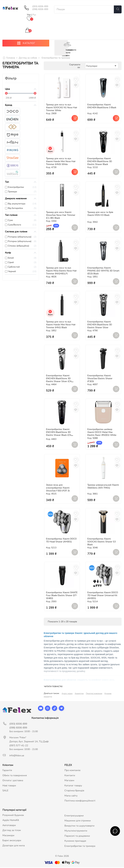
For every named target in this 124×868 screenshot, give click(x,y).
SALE (5, 791)
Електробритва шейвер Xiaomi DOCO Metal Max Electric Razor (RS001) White (102, 433)
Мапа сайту (71, 796)
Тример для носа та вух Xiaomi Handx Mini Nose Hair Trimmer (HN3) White (61, 162)
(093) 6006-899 (40, 6)
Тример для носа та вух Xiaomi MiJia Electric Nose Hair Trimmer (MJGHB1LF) (61, 271)
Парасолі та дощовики (77, 836)
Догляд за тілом (12, 831)
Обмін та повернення (15, 776)
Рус (34, 15)
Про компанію (72, 771)
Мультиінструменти (76, 831)
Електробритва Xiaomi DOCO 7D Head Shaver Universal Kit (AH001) (103, 596)
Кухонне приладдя (75, 841)
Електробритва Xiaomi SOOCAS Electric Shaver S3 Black (101, 542)
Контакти (70, 776)
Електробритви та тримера (80, 846)
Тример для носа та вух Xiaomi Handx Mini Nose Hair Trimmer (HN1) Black (61, 325)
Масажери (8, 836)
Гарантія (7, 771)
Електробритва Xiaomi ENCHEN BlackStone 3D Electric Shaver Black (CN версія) (59, 434)
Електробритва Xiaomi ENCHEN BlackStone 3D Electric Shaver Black (100, 162)
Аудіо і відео (67, 694)
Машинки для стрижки (78, 821)
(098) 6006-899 (40, 9)
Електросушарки (74, 816)
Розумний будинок (13, 816)
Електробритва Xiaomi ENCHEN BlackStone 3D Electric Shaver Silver (100, 325)
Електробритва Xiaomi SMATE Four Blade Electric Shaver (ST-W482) (62, 596)
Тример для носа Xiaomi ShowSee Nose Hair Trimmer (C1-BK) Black (61, 216)
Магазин (69, 781)
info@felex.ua (17, 756)
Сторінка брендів (74, 791)
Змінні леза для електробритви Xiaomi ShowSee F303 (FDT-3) (58, 488)
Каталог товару (73, 786)
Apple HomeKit (11, 821)
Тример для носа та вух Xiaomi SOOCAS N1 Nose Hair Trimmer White (62, 108)
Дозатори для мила (14, 846)
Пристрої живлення (94, 694)
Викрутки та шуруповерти (79, 826)
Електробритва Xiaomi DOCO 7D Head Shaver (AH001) (61, 541)
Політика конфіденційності (80, 801)
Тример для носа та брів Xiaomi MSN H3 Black (100, 214)
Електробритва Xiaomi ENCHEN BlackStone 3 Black (102, 107)
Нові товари (9, 786)
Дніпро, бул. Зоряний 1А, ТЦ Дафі (29, 742)
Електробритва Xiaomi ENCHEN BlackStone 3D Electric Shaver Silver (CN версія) (59, 380)
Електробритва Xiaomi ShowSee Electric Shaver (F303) (100, 379)
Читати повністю (53, 687)
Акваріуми (79, 694)
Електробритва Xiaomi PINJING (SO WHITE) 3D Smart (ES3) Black (103, 271)
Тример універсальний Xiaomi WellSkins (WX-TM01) (103, 487)
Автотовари (9, 826)
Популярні (102, 66)
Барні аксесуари (12, 841)
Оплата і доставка (13, 781)
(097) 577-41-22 (19, 746)
